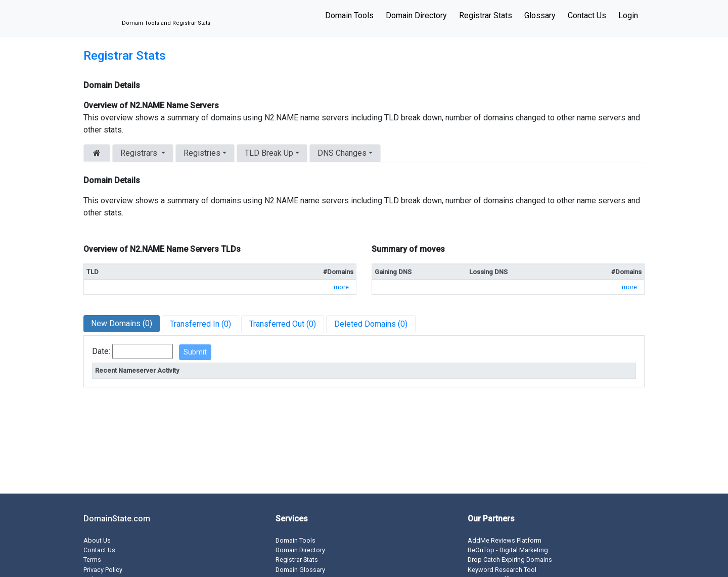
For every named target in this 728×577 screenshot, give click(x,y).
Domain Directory (416, 15)
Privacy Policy (103, 570)
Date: (101, 351)
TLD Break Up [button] (269, 153)
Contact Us (587, 15)
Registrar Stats (486, 15)
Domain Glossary (300, 570)
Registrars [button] (140, 153)
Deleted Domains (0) (371, 324)
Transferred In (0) (200, 324)
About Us (97, 540)
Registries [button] (202, 153)
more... (344, 287)
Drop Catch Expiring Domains (510, 560)
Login (628, 15)
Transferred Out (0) (283, 324)
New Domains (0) (122, 323)
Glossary (540, 15)
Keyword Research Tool (502, 570)
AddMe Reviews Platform (505, 540)
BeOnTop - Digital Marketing (508, 550)
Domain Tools (349, 15)
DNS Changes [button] (342, 153)
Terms (92, 560)
